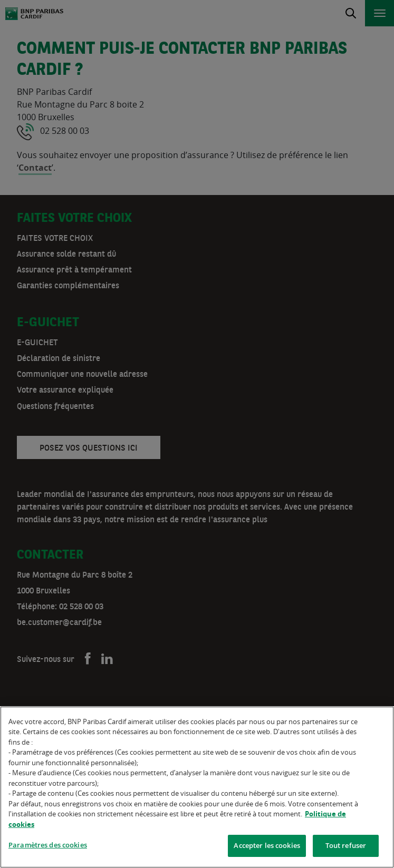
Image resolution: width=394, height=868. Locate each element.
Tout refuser (346, 846)
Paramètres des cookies (48, 846)
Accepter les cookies (267, 846)
